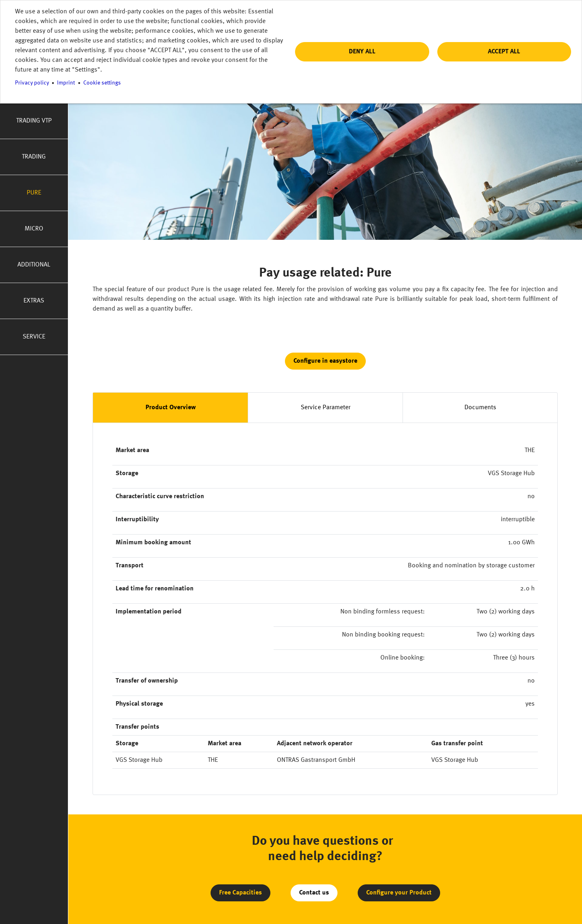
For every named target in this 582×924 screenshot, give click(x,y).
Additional (34, 265)
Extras (34, 301)
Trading (34, 157)
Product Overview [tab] (171, 408)
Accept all (504, 52)
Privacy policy (32, 83)
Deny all (362, 52)
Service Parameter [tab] (326, 408)
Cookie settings (102, 83)
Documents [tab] (480, 408)
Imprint (66, 83)
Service (34, 337)
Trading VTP (34, 121)
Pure (34, 193)
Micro (34, 229)
